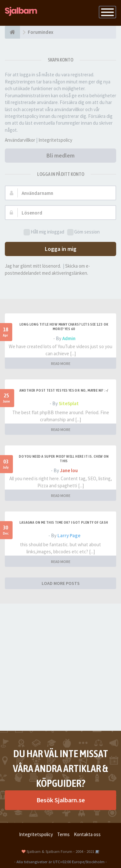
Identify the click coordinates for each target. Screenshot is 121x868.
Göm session (83, 232)
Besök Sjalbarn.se (61, 800)
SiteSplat (69, 403)
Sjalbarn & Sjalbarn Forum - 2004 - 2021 (60, 851)
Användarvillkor (20, 140)
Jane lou (69, 470)
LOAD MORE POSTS (61, 583)
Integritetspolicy (55, 140)
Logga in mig (61, 249)
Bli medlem (60, 155)
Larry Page (69, 535)
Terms (63, 834)
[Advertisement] (60, 667)
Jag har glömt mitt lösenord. (33, 266)
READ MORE (61, 363)
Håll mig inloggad (44, 232)
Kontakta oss (87, 834)
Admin (69, 338)
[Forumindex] (12, 32)
